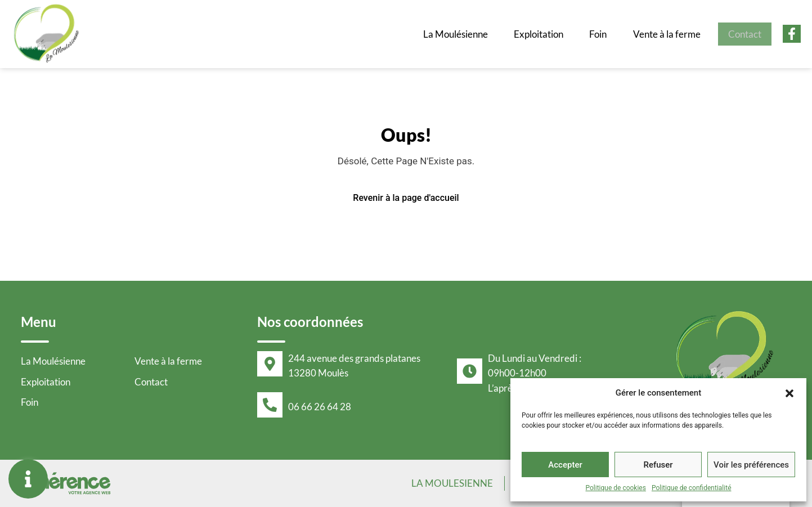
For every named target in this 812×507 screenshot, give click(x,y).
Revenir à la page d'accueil (406, 198)
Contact (741, 34)
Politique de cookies (616, 488)
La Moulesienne (450, 483)
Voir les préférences (751, 465)
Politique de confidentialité (692, 488)
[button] (789, 393)
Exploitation (523, 34)
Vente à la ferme (658, 34)
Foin (587, 34)
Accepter (565, 465)
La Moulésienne (434, 34)
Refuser (658, 465)
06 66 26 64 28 (320, 407)
